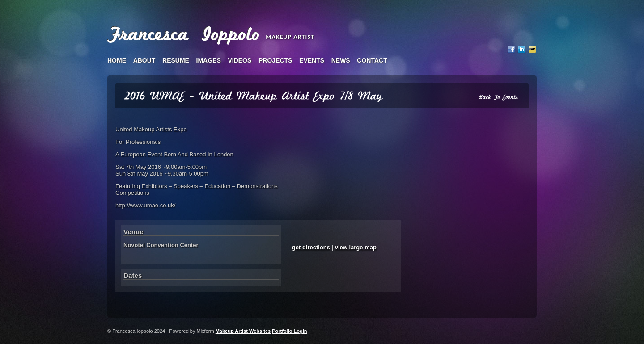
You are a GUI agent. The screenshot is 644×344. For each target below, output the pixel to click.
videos (239, 60)
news (341, 60)
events (312, 60)
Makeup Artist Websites (243, 331)
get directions (311, 247)
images (209, 60)
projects (275, 60)
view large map (356, 247)
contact (372, 60)
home (117, 60)
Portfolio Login (289, 331)
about (144, 60)
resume (176, 60)
